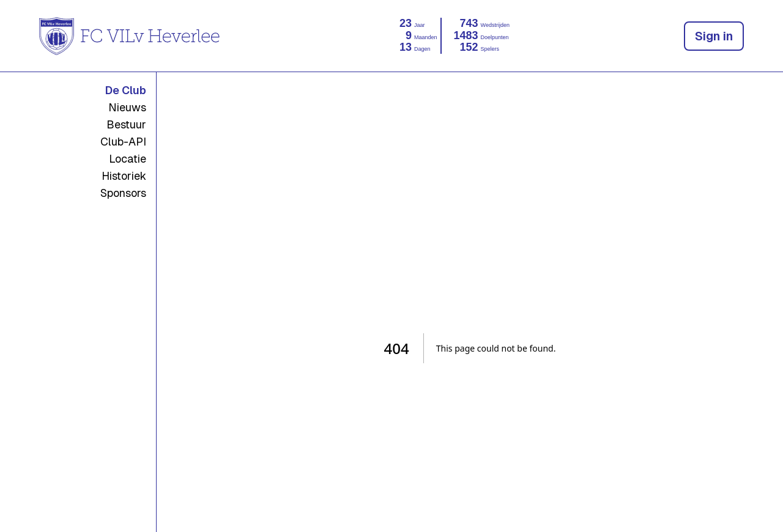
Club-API (123, 142)
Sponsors (123, 193)
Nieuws (127, 107)
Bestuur (126, 124)
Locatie (128, 159)
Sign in (714, 36)
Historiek (124, 176)
